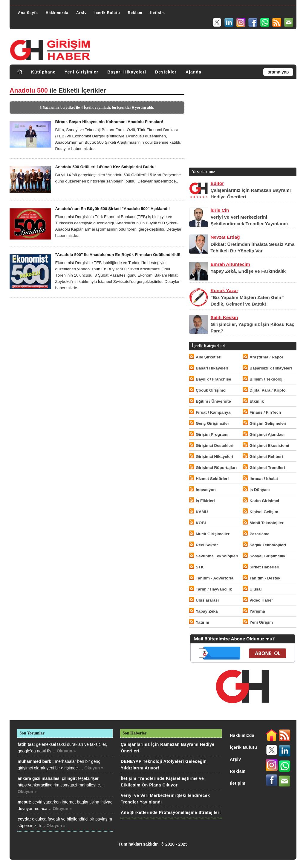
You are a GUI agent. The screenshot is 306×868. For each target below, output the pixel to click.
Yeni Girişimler (81, 72)
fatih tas (26, 744)
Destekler (166, 72)
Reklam (135, 13)
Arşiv (81, 13)
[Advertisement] (242, 125)
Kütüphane (43, 72)
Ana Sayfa (28, 13)
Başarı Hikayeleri (127, 72)
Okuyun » (66, 751)
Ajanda (193, 72)
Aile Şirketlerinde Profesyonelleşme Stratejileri (171, 812)
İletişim (157, 13)
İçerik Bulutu (107, 13)
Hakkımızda (57, 13)
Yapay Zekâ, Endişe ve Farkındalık (248, 271)
